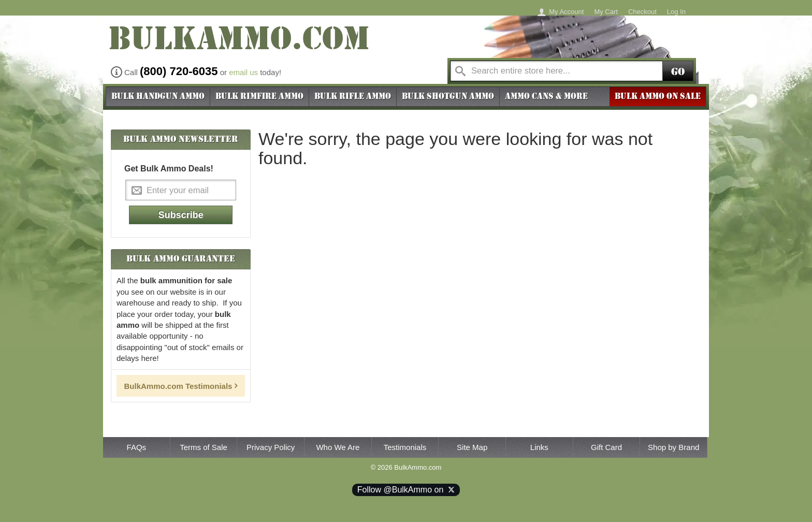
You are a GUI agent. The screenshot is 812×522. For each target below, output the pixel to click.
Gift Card (606, 447)
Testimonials (405, 447)
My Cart (606, 12)
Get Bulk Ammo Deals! (169, 169)
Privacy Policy (271, 447)
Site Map (472, 447)
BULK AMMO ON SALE (658, 96)
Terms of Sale (204, 447)
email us (243, 72)
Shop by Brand (673, 447)
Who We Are (338, 447)
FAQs (137, 447)
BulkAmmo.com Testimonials (178, 386)
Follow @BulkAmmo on (406, 490)
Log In (676, 12)
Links (539, 447)
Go (678, 72)
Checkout (642, 12)
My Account (566, 12)
